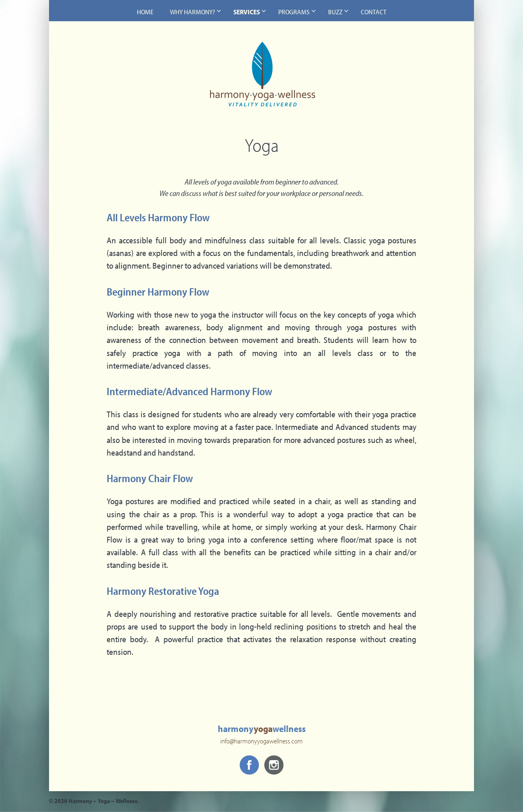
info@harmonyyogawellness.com (261, 742)
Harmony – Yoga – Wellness (261, 80)
